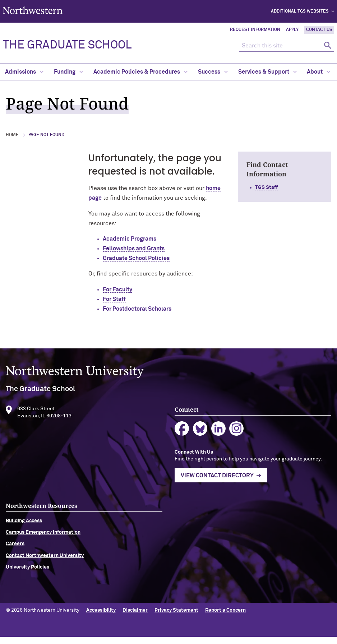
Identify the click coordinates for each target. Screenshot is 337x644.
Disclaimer (135, 617)
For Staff (114, 299)
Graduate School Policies (136, 258)
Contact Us (319, 30)
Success (213, 72)
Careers (15, 555)
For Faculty (117, 289)
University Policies (27, 578)
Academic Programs (130, 239)
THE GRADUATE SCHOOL (67, 45)
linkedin (229, 433)
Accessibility (101, 617)
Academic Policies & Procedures (140, 72)
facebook (192, 433)
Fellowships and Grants (134, 249)
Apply (292, 30)
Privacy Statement (176, 617)
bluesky (210, 433)
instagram (247, 433)
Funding (68, 72)
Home (12, 135)
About (318, 72)
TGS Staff (266, 187)
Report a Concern (225, 617)
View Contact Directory (227, 487)
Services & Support (267, 72)
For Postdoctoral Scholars (137, 309)
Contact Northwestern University (45, 567)
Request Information (255, 30)
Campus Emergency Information (43, 543)
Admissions (24, 72)
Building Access (24, 532)
